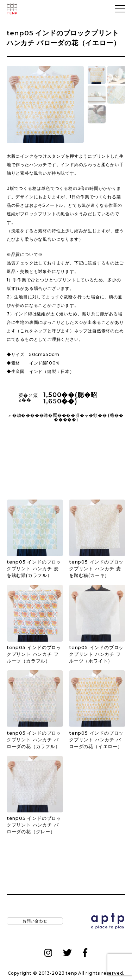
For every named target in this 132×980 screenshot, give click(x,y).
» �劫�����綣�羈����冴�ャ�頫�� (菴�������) (66, 418)
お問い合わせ (35, 922)
